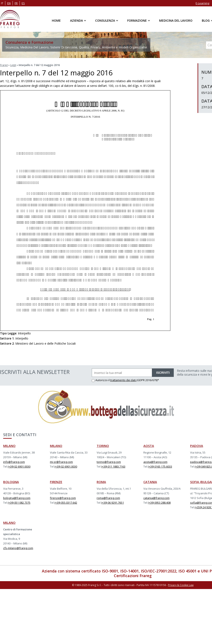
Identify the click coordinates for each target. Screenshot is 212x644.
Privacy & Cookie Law (181, 585)
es (23, 3)
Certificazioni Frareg (133, 575)
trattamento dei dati (123, 380)
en (9, 3)
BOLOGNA (11, 482)
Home (56, 20)
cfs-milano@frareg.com (18, 548)
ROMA (101, 482)
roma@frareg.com (108, 498)
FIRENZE (56, 482)
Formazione (137, 20)
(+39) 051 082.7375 (19, 502)
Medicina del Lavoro (176, 20)
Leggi (14, 65)
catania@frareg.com (156, 498)
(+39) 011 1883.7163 (113, 466)
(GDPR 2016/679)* (148, 380)
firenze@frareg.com (63, 498)
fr (16, 3)
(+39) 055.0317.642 (66, 502)
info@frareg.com (14, 462)
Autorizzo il (101, 380)
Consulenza (105, 20)
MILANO (9, 445)
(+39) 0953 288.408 (159, 502)
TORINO (103, 445)
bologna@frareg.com (17, 498)
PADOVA (197, 445)
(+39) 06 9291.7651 (112, 502)
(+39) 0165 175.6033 (160, 466)
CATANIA (150, 482)
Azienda (76, 20)
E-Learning (202, 3)
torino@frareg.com (109, 462)
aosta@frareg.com (155, 462)
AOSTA (149, 445)
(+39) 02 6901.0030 (19, 466)
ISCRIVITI (163, 372)
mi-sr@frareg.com (61, 462)
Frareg (4, 65)
